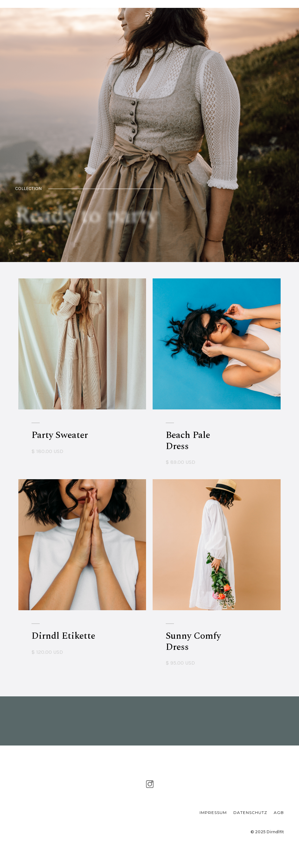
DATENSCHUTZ (250, 812)
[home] (45, 4)
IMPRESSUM (213, 812)
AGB (279, 812)
